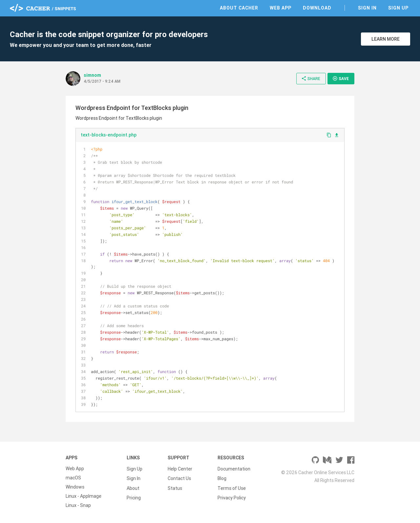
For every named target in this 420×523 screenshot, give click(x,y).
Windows (75, 487)
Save (341, 78)
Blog (222, 478)
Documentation (234, 469)
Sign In (367, 8)
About (133, 487)
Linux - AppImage (84, 496)
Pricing (134, 496)
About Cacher (239, 8)
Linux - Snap (78, 505)
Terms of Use (232, 487)
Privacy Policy (232, 496)
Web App (281, 8)
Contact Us (179, 478)
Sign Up (398, 8)
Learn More (386, 39)
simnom (92, 75)
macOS (73, 478)
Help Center (180, 469)
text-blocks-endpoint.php (109, 135)
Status (175, 487)
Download (317, 8)
